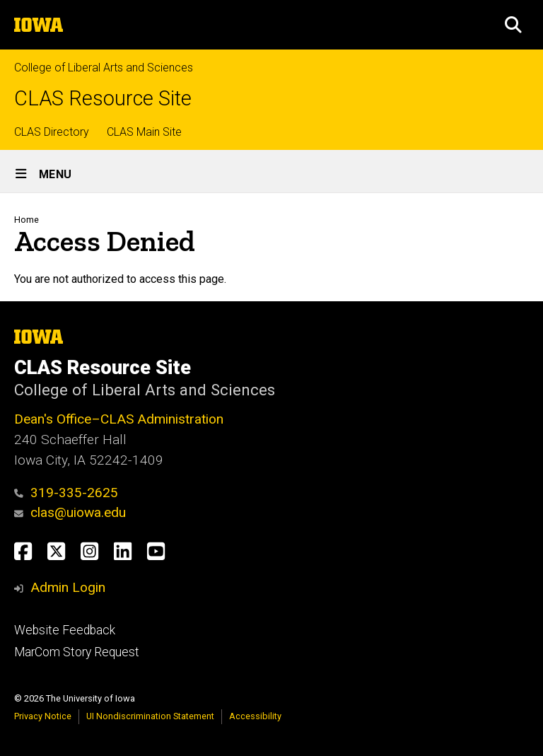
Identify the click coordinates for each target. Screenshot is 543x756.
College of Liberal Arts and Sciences (104, 68)
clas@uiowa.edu (70, 512)
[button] (513, 25)
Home (27, 220)
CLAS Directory (52, 132)
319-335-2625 (66, 493)
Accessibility (255, 716)
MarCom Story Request (77, 652)
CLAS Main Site (144, 132)
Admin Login (68, 587)
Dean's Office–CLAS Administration (119, 419)
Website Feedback (65, 630)
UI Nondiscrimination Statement (150, 716)
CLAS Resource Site (103, 99)
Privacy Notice (43, 716)
